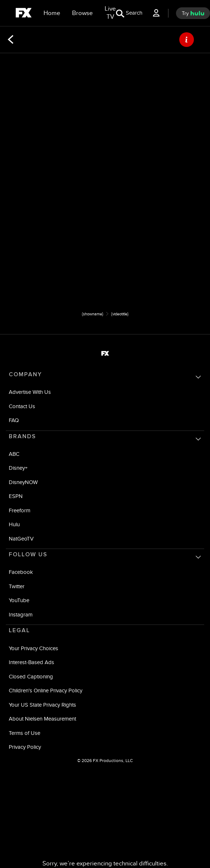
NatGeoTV (21, 539)
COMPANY (25, 374)
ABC (14, 454)
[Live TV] (110, 13)
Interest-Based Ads (31, 662)
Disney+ (18, 468)
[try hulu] (193, 13)
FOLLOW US (28, 554)
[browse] (82, 13)
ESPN (16, 496)
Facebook (21, 572)
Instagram (21, 614)
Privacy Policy (25, 747)
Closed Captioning (31, 676)
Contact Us (22, 406)
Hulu (14, 524)
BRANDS (22, 436)
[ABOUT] (187, 40)
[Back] (11, 40)
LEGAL (19, 630)
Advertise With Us (30, 392)
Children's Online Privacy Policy (46, 690)
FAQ (14, 420)
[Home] (52, 13)
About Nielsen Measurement (42, 719)
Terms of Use (25, 733)
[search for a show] (129, 13)
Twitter (17, 586)
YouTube (19, 600)
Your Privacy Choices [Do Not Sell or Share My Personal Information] (33, 648)
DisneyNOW (23, 482)
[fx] (24, 14)
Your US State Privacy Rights (42, 705)
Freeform (20, 510)
